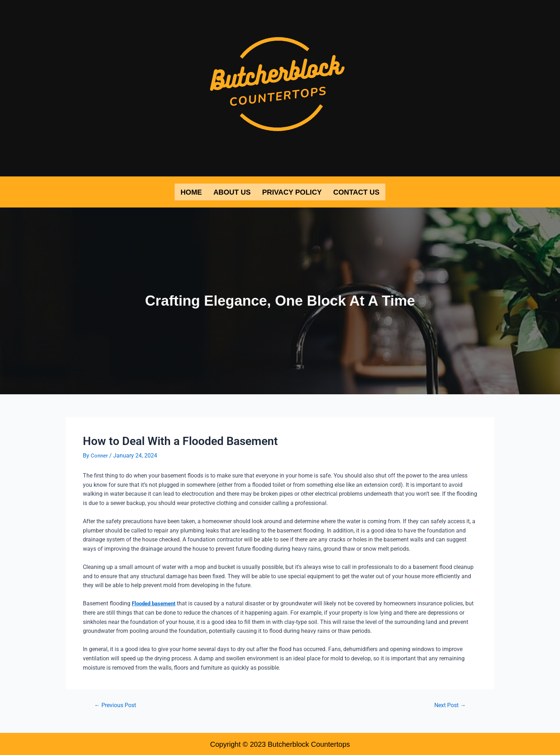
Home (191, 191)
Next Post (448, 704)
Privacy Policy (292, 191)
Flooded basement (156, 602)
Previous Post (117, 704)
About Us (232, 191)
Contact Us (356, 191)
